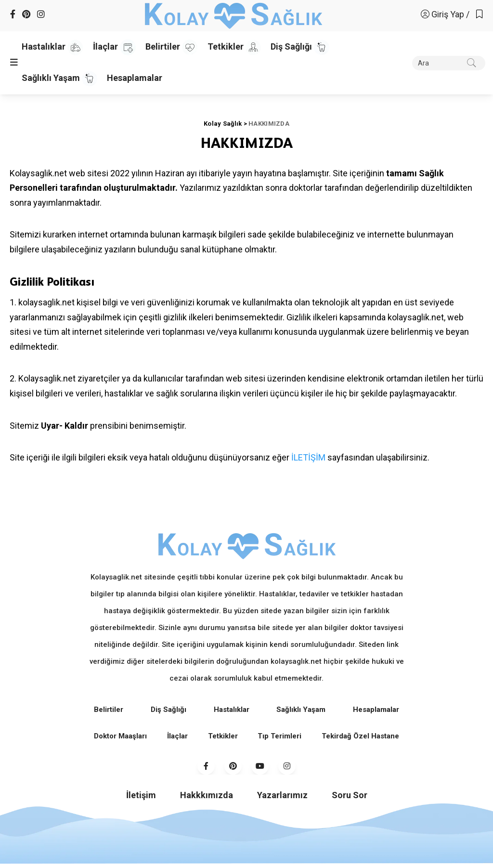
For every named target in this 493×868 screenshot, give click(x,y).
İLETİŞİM (308, 457)
